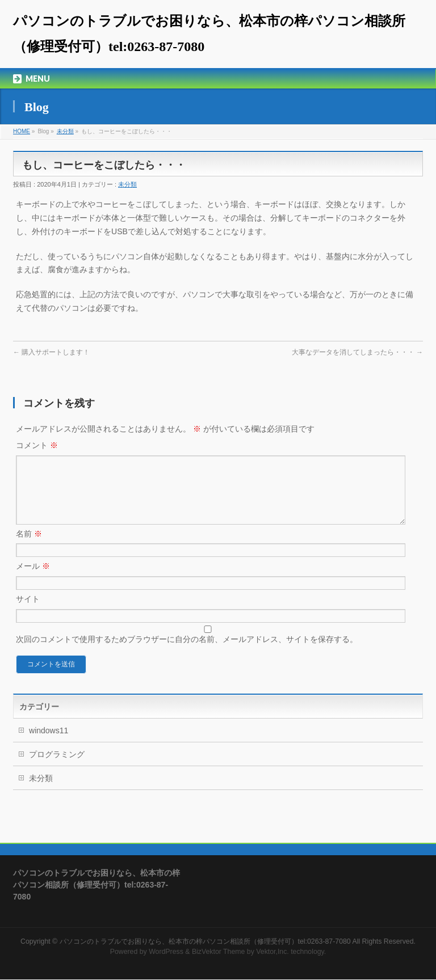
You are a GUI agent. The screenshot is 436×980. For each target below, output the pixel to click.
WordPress (166, 952)
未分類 (65, 131)
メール (33, 580)
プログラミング (57, 768)
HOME (22, 131)
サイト (28, 612)
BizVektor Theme (219, 952)
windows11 (49, 744)
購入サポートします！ (51, 352)
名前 (29, 547)
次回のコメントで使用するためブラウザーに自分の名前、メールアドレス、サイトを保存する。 (187, 653)
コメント (37, 445)
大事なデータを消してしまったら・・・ (357, 352)
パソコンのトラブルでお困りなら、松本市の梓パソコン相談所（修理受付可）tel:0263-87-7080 (205, 942)
